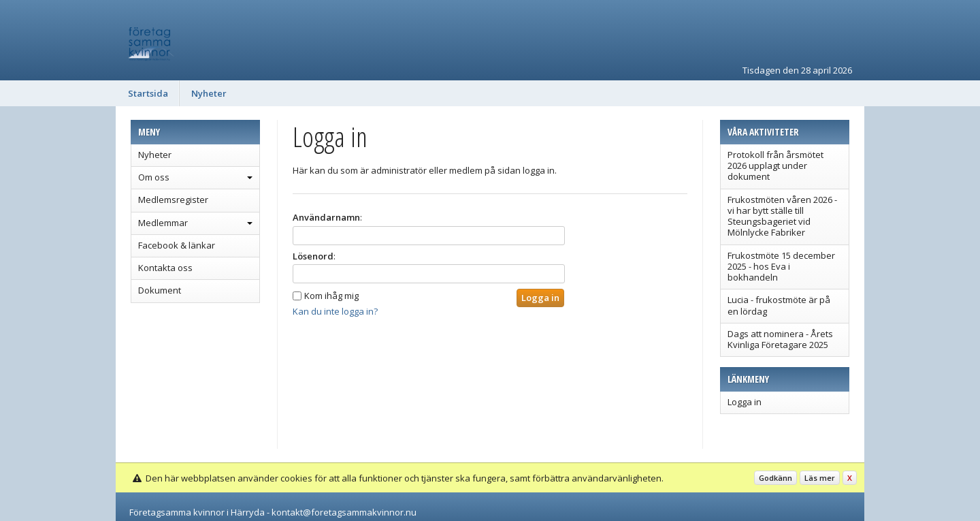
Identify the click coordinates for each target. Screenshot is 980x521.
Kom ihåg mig (331, 296)
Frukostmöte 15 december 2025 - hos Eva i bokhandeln (781, 267)
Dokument (160, 290)
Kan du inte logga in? (335, 311)
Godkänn (775, 478)
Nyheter (209, 93)
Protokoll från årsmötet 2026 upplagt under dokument (775, 166)
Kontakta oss (165, 268)
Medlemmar (163, 223)
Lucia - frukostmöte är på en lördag (779, 305)
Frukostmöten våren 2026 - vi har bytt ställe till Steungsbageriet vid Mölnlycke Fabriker (782, 216)
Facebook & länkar (177, 245)
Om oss (154, 177)
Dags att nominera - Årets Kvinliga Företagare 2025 (780, 339)
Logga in (745, 402)
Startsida (148, 93)
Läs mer (820, 478)
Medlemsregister (173, 200)
